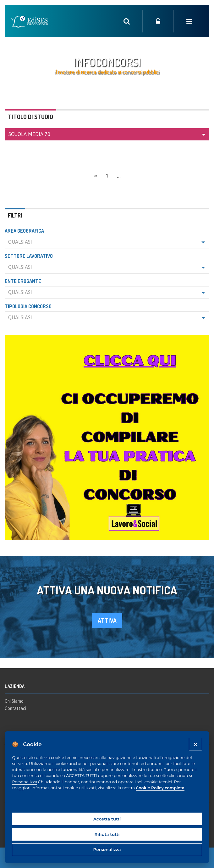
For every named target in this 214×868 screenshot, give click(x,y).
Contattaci (15, 708)
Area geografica (24, 231)
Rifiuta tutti (107, 834)
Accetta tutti (107, 819)
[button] (107, 134)
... (119, 176)
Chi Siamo (14, 701)
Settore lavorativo (29, 256)
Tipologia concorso (28, 306)
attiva (107, 620)
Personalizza (25, 782)
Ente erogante (23, 281)
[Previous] (96, 175)
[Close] (195, 744)
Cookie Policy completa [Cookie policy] (160, 788)
